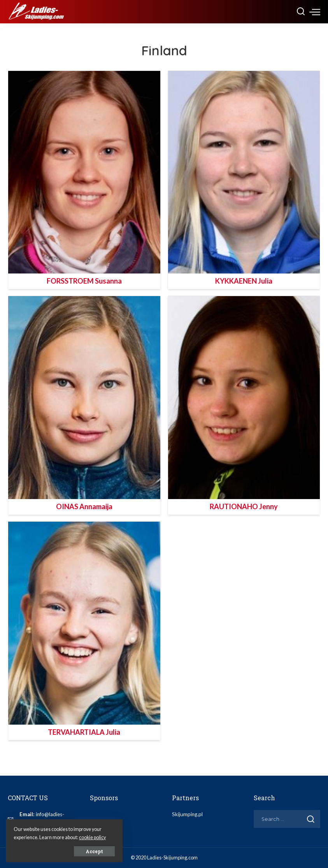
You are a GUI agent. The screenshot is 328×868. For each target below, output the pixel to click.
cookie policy (92, 837)
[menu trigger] (315, 12)
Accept (94, 851)
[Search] (301, 12)
